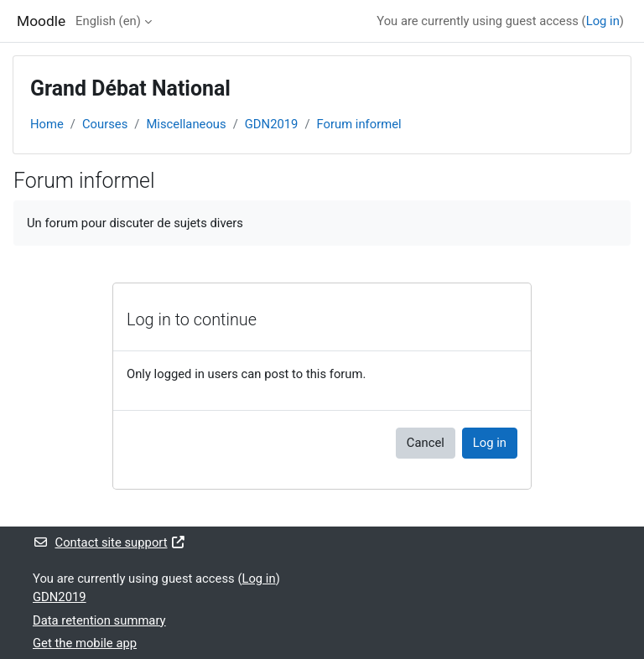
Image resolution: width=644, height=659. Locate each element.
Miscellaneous (186, 124)
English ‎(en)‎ (108, 21)
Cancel (426, 443)
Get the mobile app (85, 643)
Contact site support (109, 542)
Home (47, 124)
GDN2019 (272, 124)
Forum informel (359, 124)
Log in (603, 21)
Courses (105, 124)
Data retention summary (99, 620)
